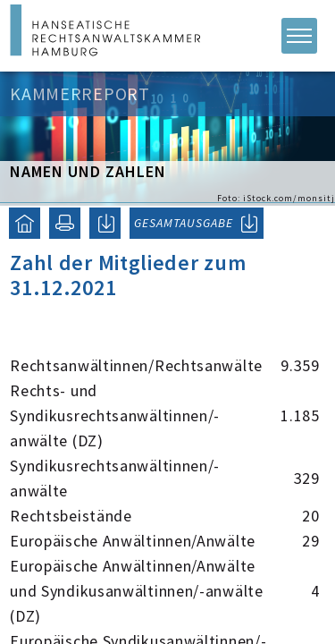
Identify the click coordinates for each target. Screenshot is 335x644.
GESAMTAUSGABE (184, 223)
